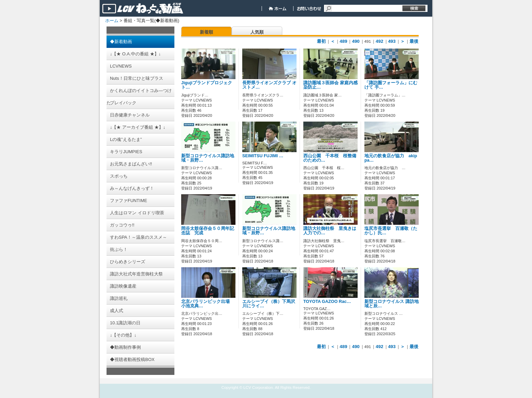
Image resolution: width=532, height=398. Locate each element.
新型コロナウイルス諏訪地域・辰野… (208, 158)
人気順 (257, 32)
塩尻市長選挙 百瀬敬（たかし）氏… (391, 231)
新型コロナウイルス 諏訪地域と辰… (392, 304)
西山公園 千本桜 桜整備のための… (330, 158)
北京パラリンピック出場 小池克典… (208, 304)
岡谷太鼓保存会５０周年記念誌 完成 (208, 231)
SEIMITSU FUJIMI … (263, 156)
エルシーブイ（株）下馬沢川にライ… (269, 304)
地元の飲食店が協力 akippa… (391, 158)
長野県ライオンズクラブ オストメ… (269, 85)
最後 (414, 41)
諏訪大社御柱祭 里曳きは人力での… (330, 231)
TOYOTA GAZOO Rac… (327, 302)
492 (379, 41)
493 (392, 41)
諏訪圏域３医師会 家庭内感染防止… (330, 85)
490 (356, 41)
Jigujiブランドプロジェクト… (207, 85)
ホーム (112, 21)
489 (343, 41)
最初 (321, 41)
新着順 (206, 32)
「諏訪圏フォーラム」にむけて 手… (391, 85)
